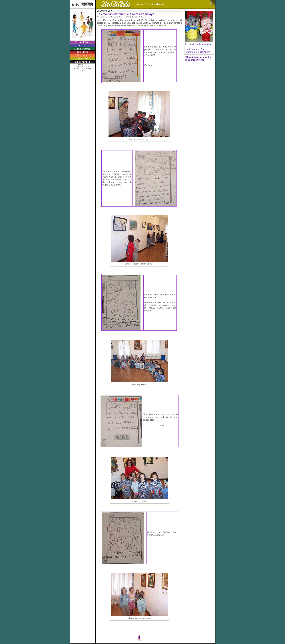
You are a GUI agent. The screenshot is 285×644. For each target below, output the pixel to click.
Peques (147, 4)
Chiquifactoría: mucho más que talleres (198, 58)
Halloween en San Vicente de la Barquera (198, 51)
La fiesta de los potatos (199, 44)
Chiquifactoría (158, 4)
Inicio (139, 4)
